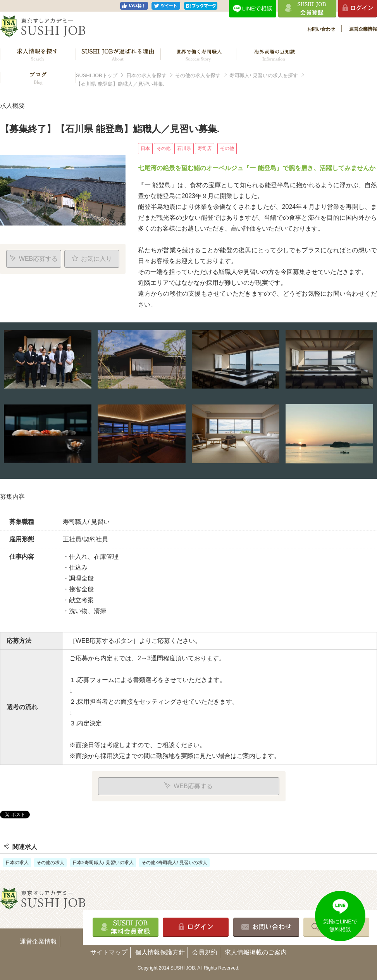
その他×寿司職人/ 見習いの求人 (174, 863)
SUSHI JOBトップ (97, 75)
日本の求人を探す (146, 75)
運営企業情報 (363, 29)
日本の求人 (17, 863)
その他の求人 (50, 863)
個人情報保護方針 (160, 952)
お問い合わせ (321, 29)
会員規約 (205, 952)
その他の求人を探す (198, 75)
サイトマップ (109, 952)
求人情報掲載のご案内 (256, 952)
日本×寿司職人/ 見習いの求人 (103, 863)
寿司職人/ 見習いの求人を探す (263, 75)
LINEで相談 (257, 8)
